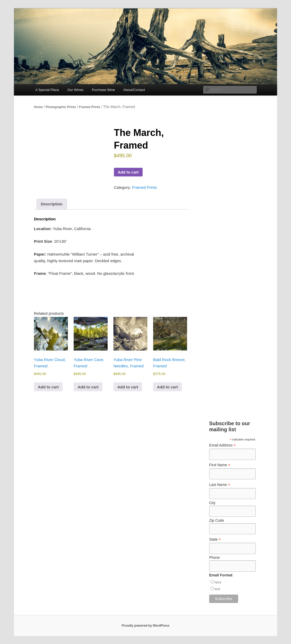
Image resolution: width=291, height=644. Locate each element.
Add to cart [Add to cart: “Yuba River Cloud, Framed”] (48, 387)
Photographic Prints (61, 107)
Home (38, 107)
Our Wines (75, 90)
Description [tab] (52, 204)
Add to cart (128, 172)
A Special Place (47, 90)
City (212, 503)
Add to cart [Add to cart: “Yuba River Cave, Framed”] (88, 387)
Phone (214, 557)
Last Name (220, 485)
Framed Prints (90, 107)
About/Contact (134, 90)
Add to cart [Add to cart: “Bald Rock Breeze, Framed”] (167, 387)
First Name (220, 465)
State (215, 539)
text (217, 589)
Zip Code (217, 520)
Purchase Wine (103, 90)
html (218, 582)
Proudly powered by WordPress (145, 626)
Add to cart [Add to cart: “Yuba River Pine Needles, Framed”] (128, 387)
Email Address (223, 445)
